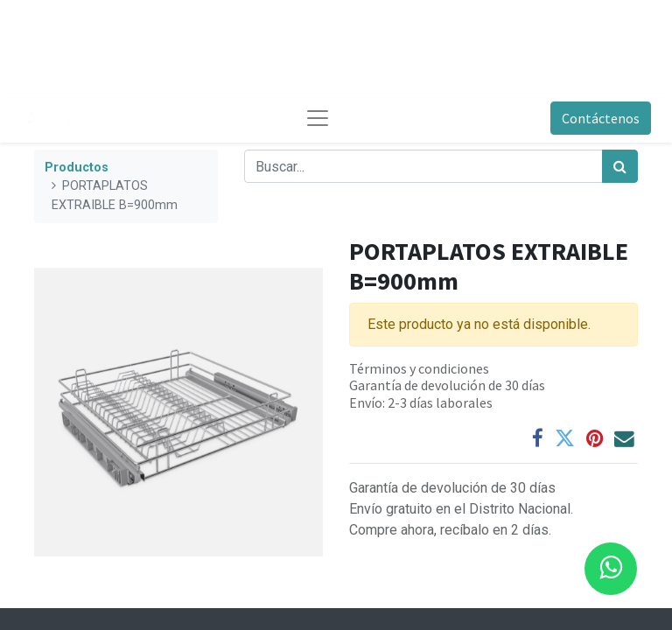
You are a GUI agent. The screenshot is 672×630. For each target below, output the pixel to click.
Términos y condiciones (419, 368)
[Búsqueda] (620, 166)
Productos (77, 168)
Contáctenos (601, 118)
